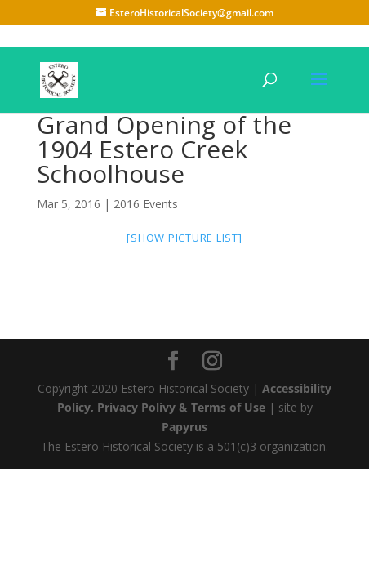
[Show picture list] (184, 238)
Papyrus (184, 427)
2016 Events (146, 204)
